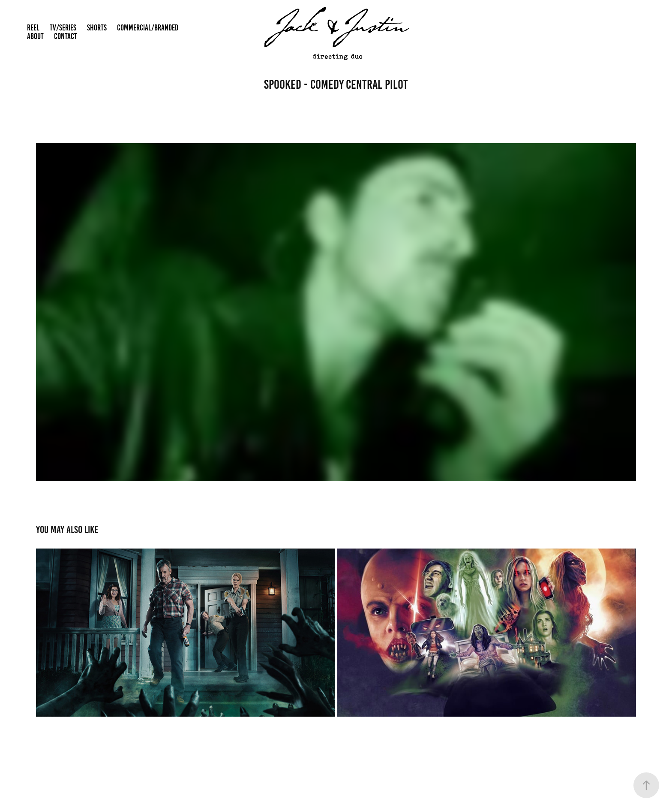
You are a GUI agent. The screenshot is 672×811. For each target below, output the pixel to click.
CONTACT (66, 36)
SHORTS (97, 28)
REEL (33, 28)
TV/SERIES (63, 28)
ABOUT (35, 36)
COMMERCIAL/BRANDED (148, 28)
